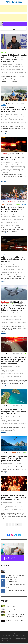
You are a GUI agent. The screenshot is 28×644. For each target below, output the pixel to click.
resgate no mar (10, 423)
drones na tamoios (10, 317)
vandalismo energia (18, 272)
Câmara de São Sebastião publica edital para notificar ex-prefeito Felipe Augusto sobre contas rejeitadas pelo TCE (14, 58)
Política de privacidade (18, 634)
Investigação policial (14, 166)
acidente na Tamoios (9, 370)
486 (17, 524)
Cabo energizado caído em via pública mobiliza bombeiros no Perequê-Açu (13, 259)
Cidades (3, 51)
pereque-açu (18, 269)
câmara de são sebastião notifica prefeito (11, 66)
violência (20, 171)
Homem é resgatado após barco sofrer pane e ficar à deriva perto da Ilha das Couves (14, 412)
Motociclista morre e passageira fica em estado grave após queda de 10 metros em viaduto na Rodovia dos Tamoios (14, 361)
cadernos (4, 202)
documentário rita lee (15, 506)
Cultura (22, 202)
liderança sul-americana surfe (11, 120)
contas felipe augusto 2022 (11, 68)
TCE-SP (22, 74)
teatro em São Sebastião (10, 225)
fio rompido (17, 268)
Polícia (8, 155)
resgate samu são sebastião (10, 376)
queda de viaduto (11, 375)
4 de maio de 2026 (17, 64)
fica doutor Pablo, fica (11, 609)
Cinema (11, 505)
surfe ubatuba (9, 124)
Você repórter (15, 636)
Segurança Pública (7, 171)
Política (22, 51)
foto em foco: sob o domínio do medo (15, 620)
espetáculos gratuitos (13, 219)
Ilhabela (3, 205)
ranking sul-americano (8, 121)
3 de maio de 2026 (17, 313)
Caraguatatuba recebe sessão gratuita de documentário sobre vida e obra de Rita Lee (13, 498)
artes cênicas (5, 216)
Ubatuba (3, 105)
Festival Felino (10, 221)
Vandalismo (11, 272)
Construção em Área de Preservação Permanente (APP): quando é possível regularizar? (13, 616)
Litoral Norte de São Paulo (11, 72)
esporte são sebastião (13, 118)
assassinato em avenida (7, 165)
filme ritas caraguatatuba (10, 508)
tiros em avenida (14, 171)
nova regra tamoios (11, 321)
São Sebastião (18, 74)
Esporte (14, 103)
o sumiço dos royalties (12, 606)
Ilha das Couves (13, 420)
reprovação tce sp (11, 74)
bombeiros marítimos (13, 419)
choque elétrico (14, 266)
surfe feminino (17, 123)
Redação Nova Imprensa (7, 64)
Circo (17, 218)
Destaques (8, 51)
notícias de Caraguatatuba (15, 169)
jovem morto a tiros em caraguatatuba (14, 168)
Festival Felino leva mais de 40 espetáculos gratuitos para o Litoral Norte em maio (13, 209)
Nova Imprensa (15, 51)
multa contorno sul (8, 320)
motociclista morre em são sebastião (12, 373)
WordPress (23, 639)
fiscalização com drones (10, 318)
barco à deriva (6, 419)
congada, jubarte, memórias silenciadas (16, 612)
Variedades (17, 303)
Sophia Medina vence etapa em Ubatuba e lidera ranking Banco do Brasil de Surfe (13, 109)
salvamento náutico (18, 423)
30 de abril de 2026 (18, 464)
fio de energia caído (10, 268)
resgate (6, 423)
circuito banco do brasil (15, 117)
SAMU (6, 378)
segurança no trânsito (8, 324)
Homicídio (7, 166)
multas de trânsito (16, 320)
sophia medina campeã (9, 123)
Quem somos (8, 634)
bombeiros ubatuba (7, 266)
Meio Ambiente (20, 452)
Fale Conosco (23, 635)
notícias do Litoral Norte (10, 269)
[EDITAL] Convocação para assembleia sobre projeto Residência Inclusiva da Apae (16, 586)
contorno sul (12, 315)
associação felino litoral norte (14, 216)
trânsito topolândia (18, 378)
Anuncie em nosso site (6, 636)
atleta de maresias (6, 117)
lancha (18, 420)
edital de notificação (19, 69)
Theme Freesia (17, 639)
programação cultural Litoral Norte (10, 509)
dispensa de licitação (10, 69)
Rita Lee (7, 511)
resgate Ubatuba (8, 271)
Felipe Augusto (15, 71)
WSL (17, 124)
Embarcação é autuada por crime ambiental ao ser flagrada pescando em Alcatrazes (14, 459)
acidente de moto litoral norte (9, 369)
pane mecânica (18, 422)
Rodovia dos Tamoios (10, 323)
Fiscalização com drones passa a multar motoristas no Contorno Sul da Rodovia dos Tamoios (14, 308)
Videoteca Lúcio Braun (14, 511)
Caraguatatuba (5, 153)
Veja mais (5, 83)
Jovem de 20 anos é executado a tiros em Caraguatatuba (14, 158)
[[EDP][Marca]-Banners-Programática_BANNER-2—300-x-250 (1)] (12, 543)
